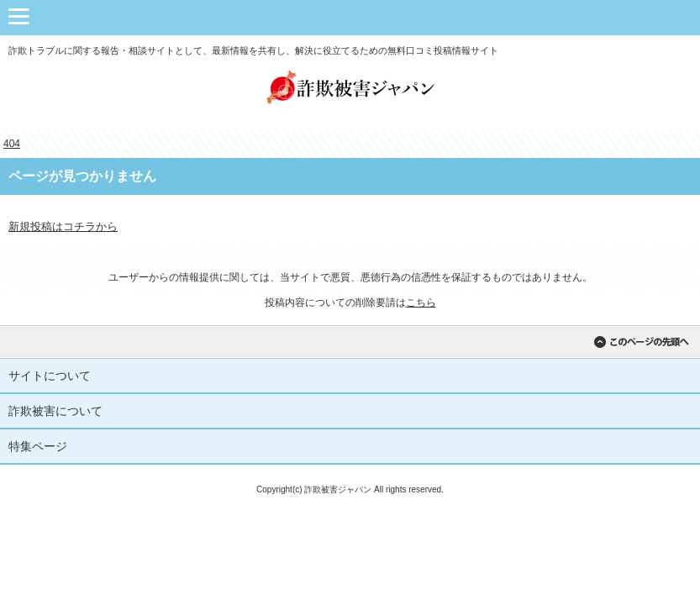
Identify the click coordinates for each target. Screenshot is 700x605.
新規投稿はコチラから (63, 226)
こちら (421, 302)
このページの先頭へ (641, 342)
